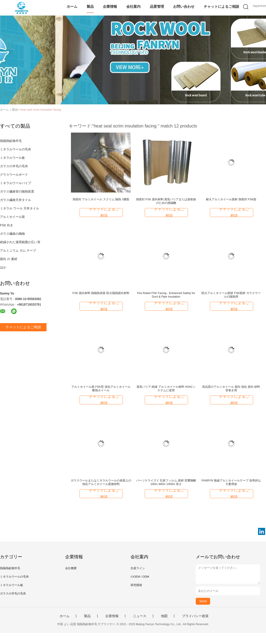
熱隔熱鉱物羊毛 (11, 141)
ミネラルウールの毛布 (16, 149)
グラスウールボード (14, 175)
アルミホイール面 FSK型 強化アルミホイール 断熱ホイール (101, 389)
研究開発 (136, 585)
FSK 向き (7, 225)
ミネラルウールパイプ (16, 183)
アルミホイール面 (12, 217)
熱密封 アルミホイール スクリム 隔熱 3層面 (101, 199)
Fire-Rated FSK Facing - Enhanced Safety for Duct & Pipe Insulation (166, 295)
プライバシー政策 (195, 616)
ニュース (140, 616)
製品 (90, 7)
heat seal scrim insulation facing (41, 110)
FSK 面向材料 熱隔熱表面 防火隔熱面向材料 (101, 293)
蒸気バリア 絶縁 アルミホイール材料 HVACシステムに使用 (166, 389)
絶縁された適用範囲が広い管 (20, 242)
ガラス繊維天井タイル (16, 200)
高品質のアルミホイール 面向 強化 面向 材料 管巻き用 (231, 389)
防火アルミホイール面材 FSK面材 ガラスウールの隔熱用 (231, 295)
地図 (164, 616)
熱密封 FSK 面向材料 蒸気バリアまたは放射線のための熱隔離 (166, 201)
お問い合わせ (184, 7)
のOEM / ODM (140, 577)
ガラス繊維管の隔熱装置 (17, 191)
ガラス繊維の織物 (12, 234)
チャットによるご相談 (221, 7)
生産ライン (138, 568)
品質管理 (157, 7)
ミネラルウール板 (12, 158)
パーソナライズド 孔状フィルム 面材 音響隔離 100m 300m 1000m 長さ (166, 482)
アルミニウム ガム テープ (18, 250)
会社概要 (71, 568)
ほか (3, 267)
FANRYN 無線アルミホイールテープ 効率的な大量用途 (231, 482)
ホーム (72, 7)
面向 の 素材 (9, 259)
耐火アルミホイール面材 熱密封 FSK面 (231, 199)
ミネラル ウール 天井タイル (20, 208)
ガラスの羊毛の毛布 (14, 166)
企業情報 (110, 7)
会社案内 (133, 7)
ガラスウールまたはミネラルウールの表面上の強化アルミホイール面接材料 (101, 482)
